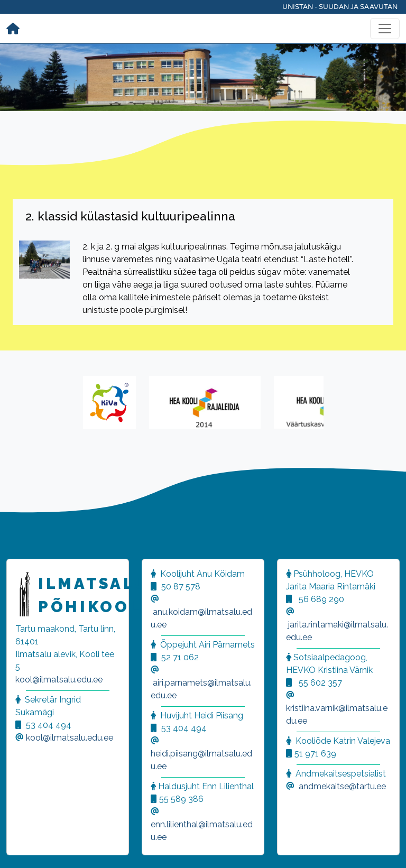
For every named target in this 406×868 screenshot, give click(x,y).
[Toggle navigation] (385, 29)
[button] (21, 847)
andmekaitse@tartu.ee (342, 786)
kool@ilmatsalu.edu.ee (59, 680)
